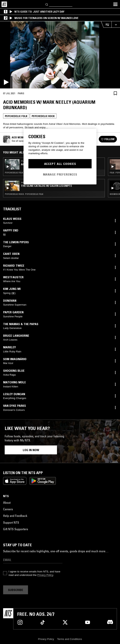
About (7, 503)
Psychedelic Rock (43, 116)
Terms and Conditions (70, 639)
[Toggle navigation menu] (115, 4)
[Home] (4, 4)
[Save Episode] (115, 93)
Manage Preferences (60, 174)
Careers (8, 509)
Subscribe (16, 590)
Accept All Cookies (60, 164)
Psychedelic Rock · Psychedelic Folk (24, 194)
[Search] (47, 4)
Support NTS (11, 522)
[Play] (60, 55)
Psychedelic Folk (16, 116)
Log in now (31, 450)
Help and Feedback (15, 516)
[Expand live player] (116, 24)
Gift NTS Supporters (16, 529)
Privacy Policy (45, 575)
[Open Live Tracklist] (106, 24)
